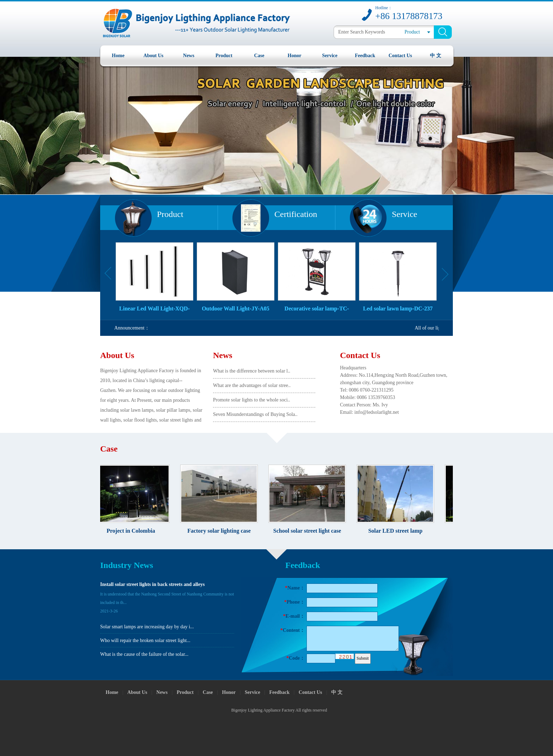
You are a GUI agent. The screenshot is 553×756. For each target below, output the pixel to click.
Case (259, 56)
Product (224, 56)
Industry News (127, 565)
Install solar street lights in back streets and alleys (152, 584)
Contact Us (400, 56)
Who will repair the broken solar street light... (145, 640)
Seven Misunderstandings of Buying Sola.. (255, 414)
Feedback (365, 56)
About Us (153, 56)
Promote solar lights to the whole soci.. (252, 400)
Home (118, 56)
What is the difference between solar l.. (252, 371)
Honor (295, 56)
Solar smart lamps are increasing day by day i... (147, 627)
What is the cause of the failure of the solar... (144, 654)
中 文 (436, 56)
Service (330, 56)
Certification (296, 214)
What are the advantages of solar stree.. (252, 385)
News (189, 56)
